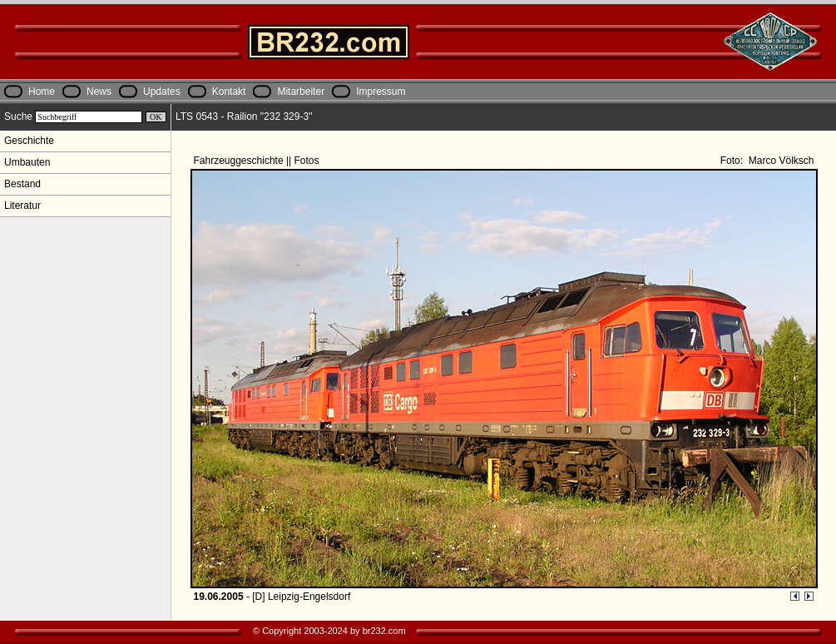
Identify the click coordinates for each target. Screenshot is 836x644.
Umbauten (27, 162)
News (99, 92)
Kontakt (229, 92)
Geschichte (29, 141)
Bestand (22, 184)
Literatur (22, 206)
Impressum (381, 92)
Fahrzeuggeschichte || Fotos (258, 161)
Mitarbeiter (301, 92)
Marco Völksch (779, 161)
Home (42, 92)
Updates (162, 92)
